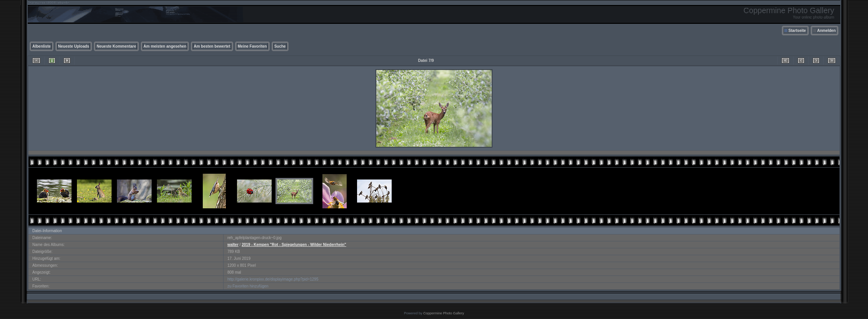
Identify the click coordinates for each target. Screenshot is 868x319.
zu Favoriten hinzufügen (248, 286)
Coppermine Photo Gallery (444, 313)
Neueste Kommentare (116, 46)
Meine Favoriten (252, 46)
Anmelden (826, 31)
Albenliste (42, 46)
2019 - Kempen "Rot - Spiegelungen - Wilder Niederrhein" (294, 245)
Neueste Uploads (74, 46)
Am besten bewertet (212, 46)
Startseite (797, 31)
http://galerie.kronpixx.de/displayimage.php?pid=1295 (273, 279)
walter (233, 245)
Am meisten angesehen (165, 46)
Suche (280, 46)
